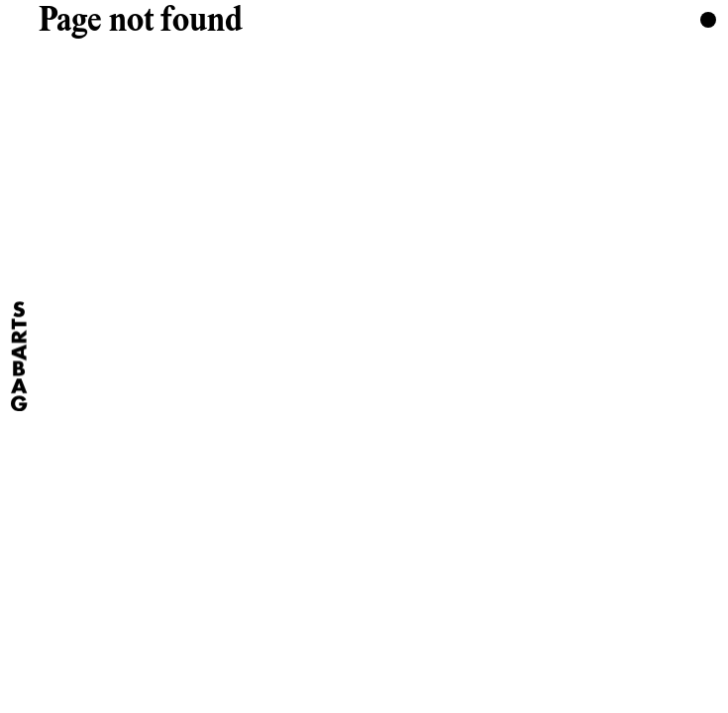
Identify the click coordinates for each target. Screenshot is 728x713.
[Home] (19, 356)
